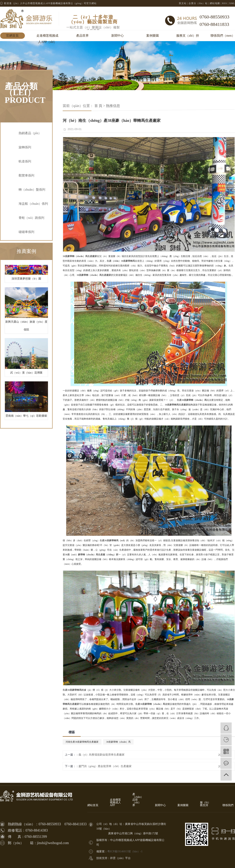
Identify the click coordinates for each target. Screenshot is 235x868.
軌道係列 (25, 161)
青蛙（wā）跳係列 (31, 218)
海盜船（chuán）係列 (33, 204)
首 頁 (98, 106)
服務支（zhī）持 (188, 36)
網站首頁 (93, 805)
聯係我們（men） (223, 36)
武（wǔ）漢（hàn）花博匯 (26, 374)
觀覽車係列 (26, 175)
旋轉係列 (25, 147)
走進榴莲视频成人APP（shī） (47, 36)
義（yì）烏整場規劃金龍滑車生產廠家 (102, 755)
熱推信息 (113, 106)
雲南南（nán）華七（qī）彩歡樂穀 (26, 417)
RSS (225, 3)
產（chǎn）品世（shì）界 (138, 800)
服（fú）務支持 (205, 804)
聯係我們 (228, 805)
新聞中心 (117, 36)
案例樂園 (153, 36)
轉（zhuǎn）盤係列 (32, 190)
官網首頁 (12, 36)
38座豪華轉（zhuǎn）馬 (118, 742)
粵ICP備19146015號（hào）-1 (125, 851)
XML (232, 3)
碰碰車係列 (26, 232)
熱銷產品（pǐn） (30, 133)
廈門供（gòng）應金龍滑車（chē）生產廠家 (105, 766)
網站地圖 (215, 3)
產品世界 (82, 36)
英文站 (183, 3)
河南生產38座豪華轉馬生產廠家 (82, 742)
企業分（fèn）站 (198, 3)
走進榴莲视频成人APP (115, 803)
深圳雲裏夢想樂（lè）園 (26, 280)
